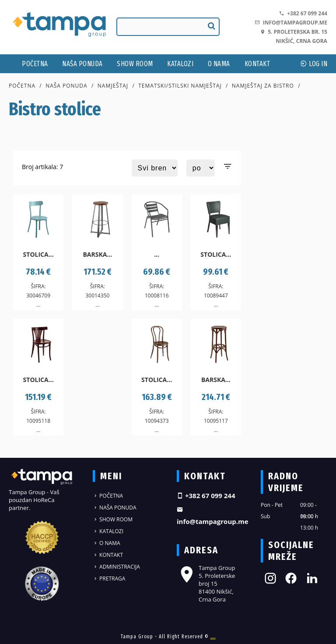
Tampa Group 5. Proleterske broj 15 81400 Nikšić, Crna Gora (206, 584)
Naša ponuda (82, 64)
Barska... (97, 254)
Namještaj (113, 86)
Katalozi (180, 64)
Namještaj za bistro (263, 86)
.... (213, 637)
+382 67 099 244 (303, 13)
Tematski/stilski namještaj (180, 86)
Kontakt (257, 64)
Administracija (116, 567)
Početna (35, 64)
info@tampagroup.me (291, 23)
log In (314, 64)
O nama (219, 64)
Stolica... (38, 254)
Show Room (135, 64)
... (157, 254)
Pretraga (109, 579)
